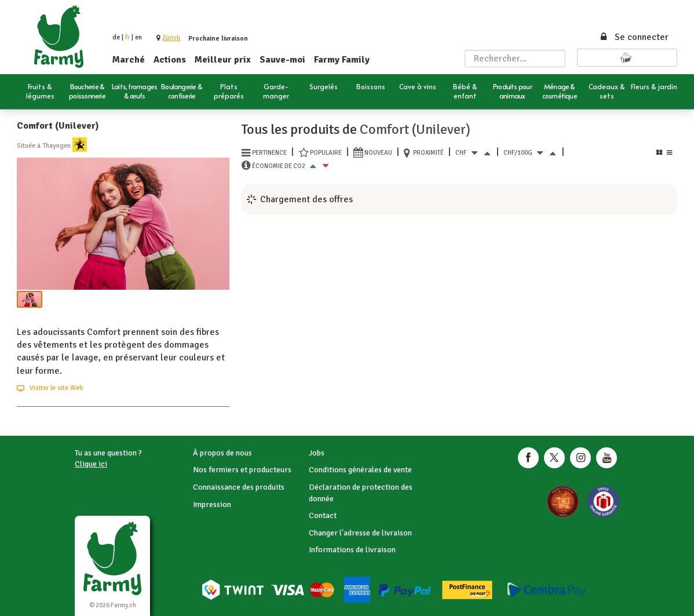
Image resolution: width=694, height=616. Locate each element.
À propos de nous (222, 453)
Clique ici (91, 464)
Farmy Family (342, 60)
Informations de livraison (352, 550)
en (138, 37)
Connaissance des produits (239, 487)
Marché (129, 60)
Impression (212, 504)
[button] (171, 38)
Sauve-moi (282, 60)
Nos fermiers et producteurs (242, 470)
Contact (323, 515)
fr (127, 37)
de (116, 37)
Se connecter (634, 37)
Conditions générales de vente (360, 470)
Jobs (317, 453)
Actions (170, 60)
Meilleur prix (223, 60)
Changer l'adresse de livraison (360, 533)
